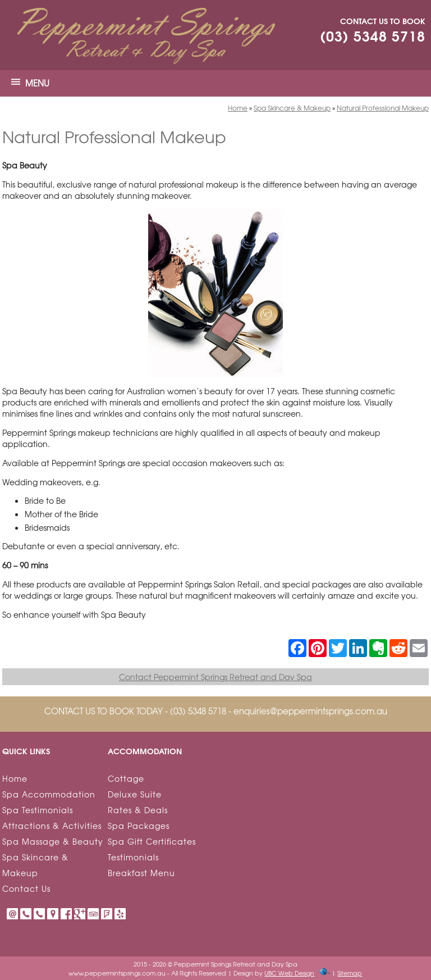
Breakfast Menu (141, 873)
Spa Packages (139, 826)
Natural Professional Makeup (383, 108)
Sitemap (350, 973)
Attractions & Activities (52, 826)
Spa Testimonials (38, 810)
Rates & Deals (138, 810)
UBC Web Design (289, 973)
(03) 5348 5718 (373, 35)
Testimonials (133, 857)
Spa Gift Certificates (152, 841)
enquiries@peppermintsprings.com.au (310, 711)
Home (238, 108)
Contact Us (26, 888)
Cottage (126, 778)
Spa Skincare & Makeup (292, 108)
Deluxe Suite (135, 794)
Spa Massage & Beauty (53, 841)
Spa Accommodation (49, 794)
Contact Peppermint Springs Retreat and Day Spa (215, 677)
